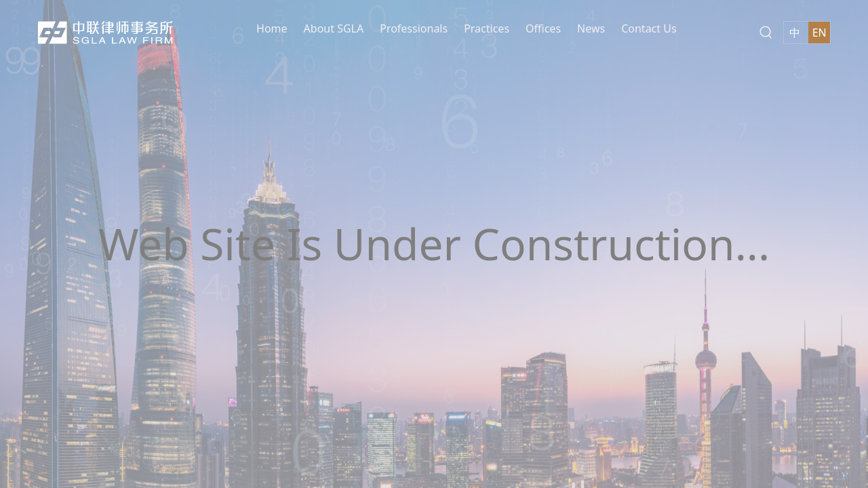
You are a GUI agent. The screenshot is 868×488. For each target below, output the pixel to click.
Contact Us (649, 28)
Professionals (414, 28)
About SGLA (334, 28)
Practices (487, 28)
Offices (543, 28)
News (591, 28)
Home (272, 28)
